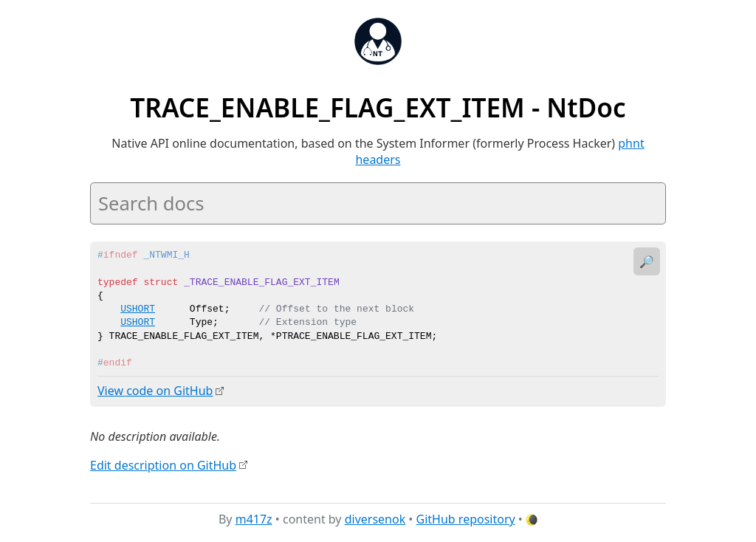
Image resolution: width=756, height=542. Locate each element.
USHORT (138, 309)
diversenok (375, 519)
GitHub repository (466, 519)
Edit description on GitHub (163, 464)
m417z (254, 519)
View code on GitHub (155, 391)
